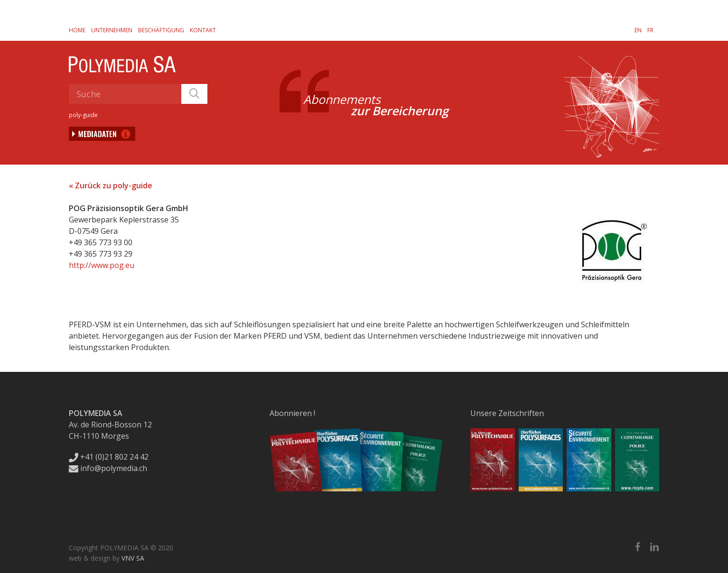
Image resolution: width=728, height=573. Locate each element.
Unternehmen (112, 30)
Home (77, 30)
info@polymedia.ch (108, 468)
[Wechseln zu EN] (638, 30)
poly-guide (83, 115)
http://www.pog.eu (102, 265)
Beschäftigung (161, 30)
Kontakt (203, 30)
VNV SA (133, 558)
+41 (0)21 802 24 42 (109, 457)
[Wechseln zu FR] (650, 30)
